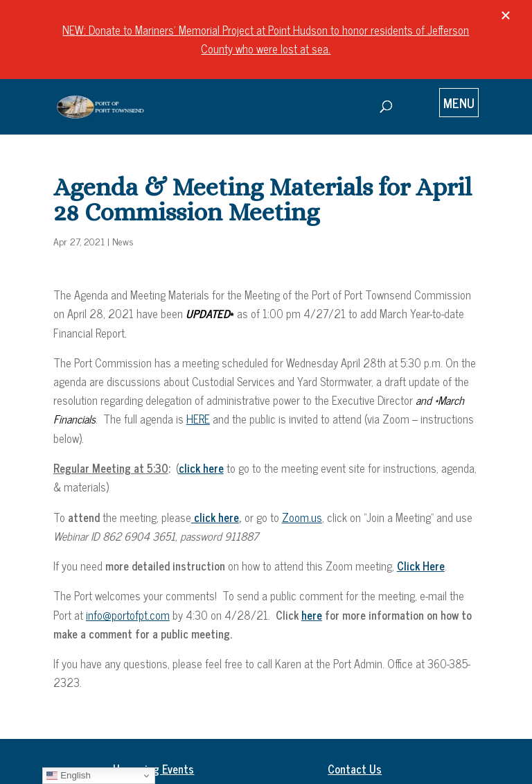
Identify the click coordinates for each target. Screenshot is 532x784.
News (123, 241)
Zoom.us (302, 517)
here (312, 615)
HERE (198, 419)
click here (215, 517)
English (68, 776)
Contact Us (355, 769)
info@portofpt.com (128, 615)
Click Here (421, 566)
